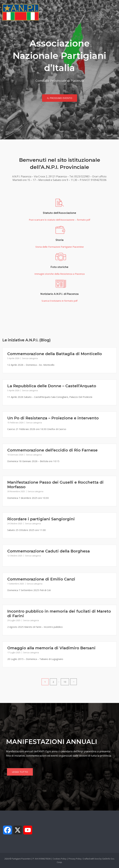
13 (65, 682)
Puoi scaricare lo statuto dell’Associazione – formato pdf (60, 220)
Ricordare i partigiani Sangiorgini (41, 519)
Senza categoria (30, 358)
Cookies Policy (60, 859)
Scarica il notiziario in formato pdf (60, 301)
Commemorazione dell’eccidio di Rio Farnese (52, 450)
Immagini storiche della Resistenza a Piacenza (60, 274)
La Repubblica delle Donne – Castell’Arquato (52, 386)
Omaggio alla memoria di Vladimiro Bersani (51, 648)
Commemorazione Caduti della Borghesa (49, 551)
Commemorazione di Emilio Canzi (41, 579)
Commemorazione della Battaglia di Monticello (55, 354)
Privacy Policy (75, 859)
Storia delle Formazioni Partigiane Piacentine (60, 247)
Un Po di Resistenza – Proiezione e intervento (53, 418)
